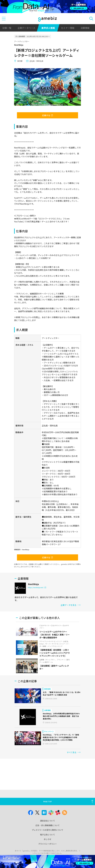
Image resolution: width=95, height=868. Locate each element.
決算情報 (85, 28)
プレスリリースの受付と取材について (47, 830)
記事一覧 (7, 28)
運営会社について (47, 821)
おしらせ (47, 839)
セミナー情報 (68, 28)
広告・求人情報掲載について (48, 825)
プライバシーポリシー (47, 844)
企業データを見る (71, 605)
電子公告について (47, 835)
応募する (47, 115)
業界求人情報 (48, 28)
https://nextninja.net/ (37, 587)
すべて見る (74, 752)
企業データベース (26, 28)
